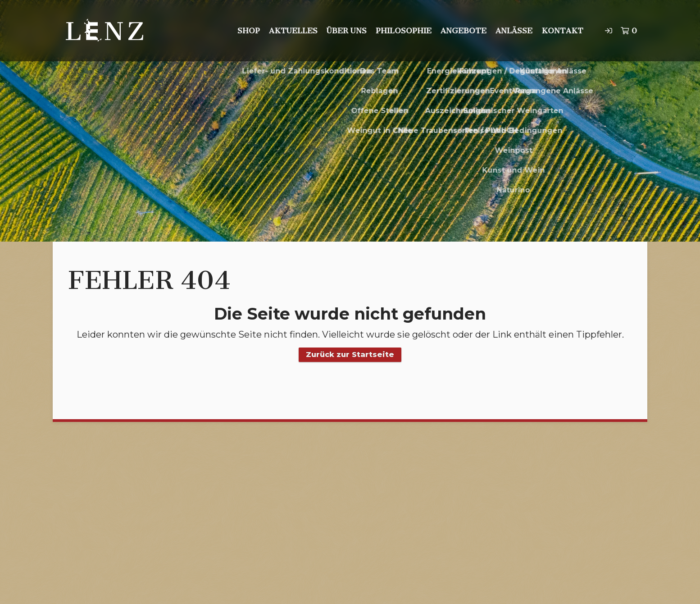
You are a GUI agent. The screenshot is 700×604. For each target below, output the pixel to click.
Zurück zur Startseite (350, 355)
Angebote (464, 31)
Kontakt (562, 31)
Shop (249, 31)
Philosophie (404, 31)
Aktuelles (293, 31)
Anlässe (514, 31)
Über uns (347, 31)
